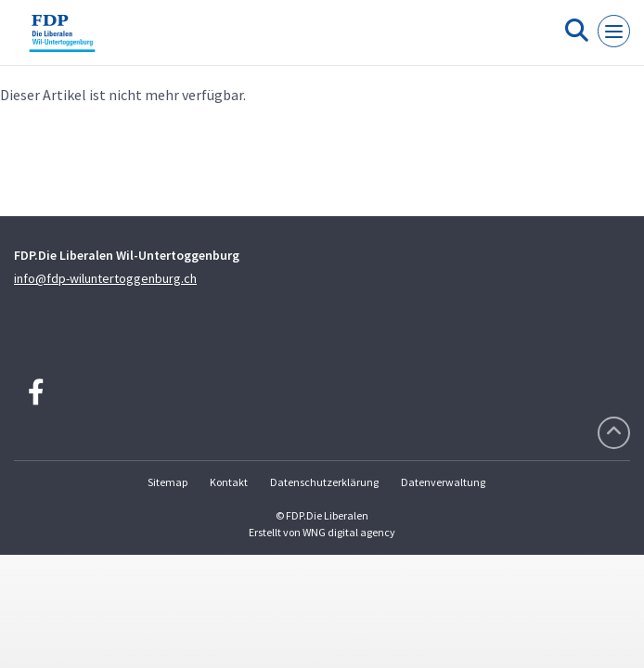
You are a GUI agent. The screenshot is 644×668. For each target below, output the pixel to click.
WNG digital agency (349, 532)
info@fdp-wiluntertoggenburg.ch (105, 278)
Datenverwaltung (443, 482)
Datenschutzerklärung (324, 482)
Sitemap (167, 482)
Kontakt (229, 482)
